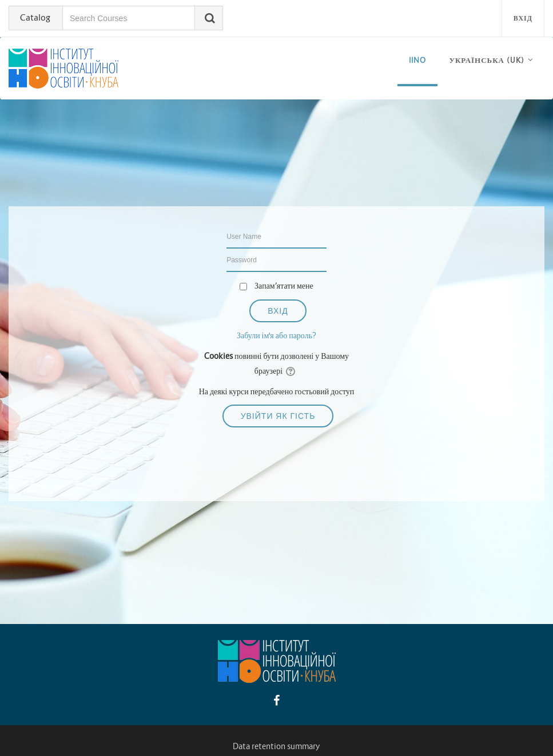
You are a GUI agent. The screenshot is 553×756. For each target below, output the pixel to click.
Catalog (35, 17)
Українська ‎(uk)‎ (487, 60)
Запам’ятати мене (284, 286)
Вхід (523, 18)
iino (417, 60)
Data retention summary (276, 746)
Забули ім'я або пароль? (276, 335)
